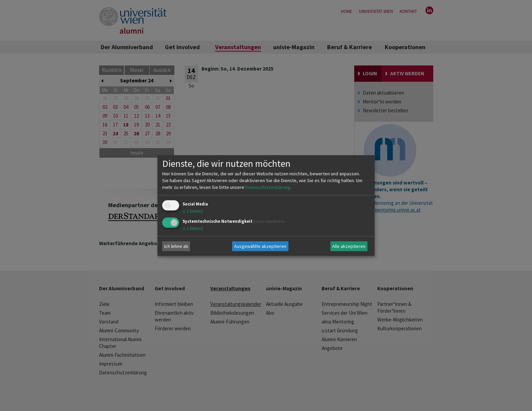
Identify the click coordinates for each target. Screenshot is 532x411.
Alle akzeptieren (349, 246)
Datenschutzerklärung (268, 187)
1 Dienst (193, 211)
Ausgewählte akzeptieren (260, 246)
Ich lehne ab (176, 246)
